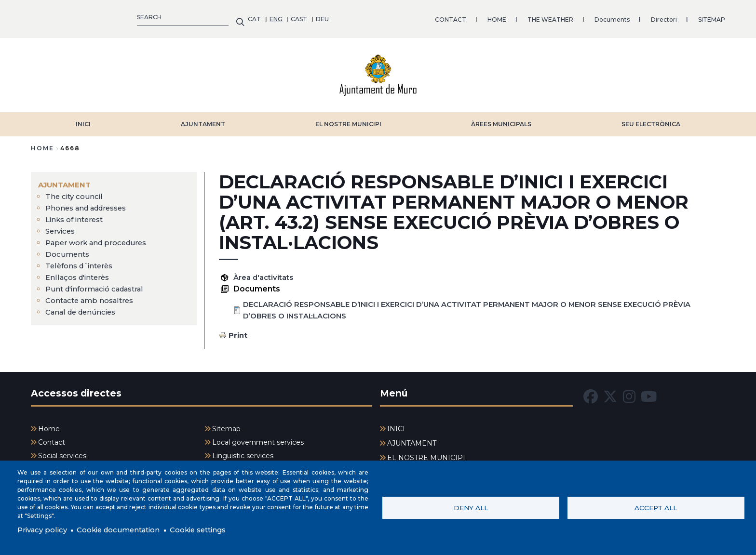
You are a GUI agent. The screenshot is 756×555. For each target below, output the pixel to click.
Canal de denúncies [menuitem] (83, 307)
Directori (447, 17)
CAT (37, 17)
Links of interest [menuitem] (77, 215)
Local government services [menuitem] (258, 437)
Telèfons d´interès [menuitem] (82, 261)
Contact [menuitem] (52, 437)
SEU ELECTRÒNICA (651, 119)
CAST (82, 17)
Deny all (471, 507)
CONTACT (234, 17)
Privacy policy (44, 530)
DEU (105, 17)
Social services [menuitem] (62, 451)
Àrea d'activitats (266, 272)
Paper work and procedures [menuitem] (100, 238)
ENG (59, 17)
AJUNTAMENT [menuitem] (66, 180)
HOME (280, 17)
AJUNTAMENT (203, 119)
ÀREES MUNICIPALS (501, 119)
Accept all (656, 507)
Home (42, 143)
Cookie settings (213, 530)
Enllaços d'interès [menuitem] (80, 272)
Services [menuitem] (61, 226)
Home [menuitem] (49, 424)
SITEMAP (495, 17)
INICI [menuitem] (396, 424)
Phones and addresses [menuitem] (90, 203)
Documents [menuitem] (68, 249)
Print (238, 330)
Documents (395, 17)
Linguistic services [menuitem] (243, 451)
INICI (83, 119)
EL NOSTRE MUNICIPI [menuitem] (426, 453)
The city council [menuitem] (75, 192)
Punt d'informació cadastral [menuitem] (100, 284)
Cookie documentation (126, 530)
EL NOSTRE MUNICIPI (348, 119)
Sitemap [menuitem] (226, 424)
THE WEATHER (333, 17)
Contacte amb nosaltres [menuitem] (93, 296)
